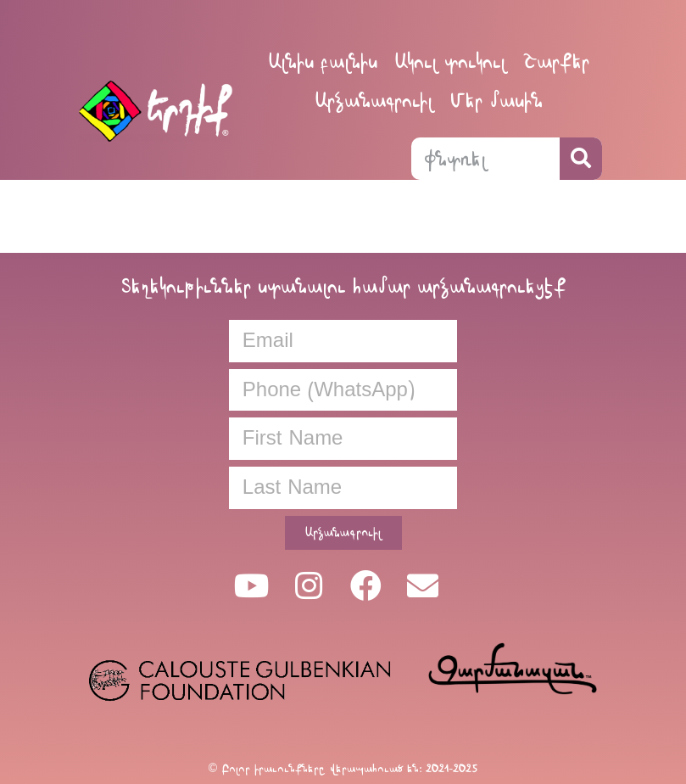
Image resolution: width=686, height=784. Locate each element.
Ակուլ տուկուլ (450, 62)
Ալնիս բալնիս (323, 62)
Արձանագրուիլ (374, 101)
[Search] (581, 159)
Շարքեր (556, 62)
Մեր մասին (496, 101)
